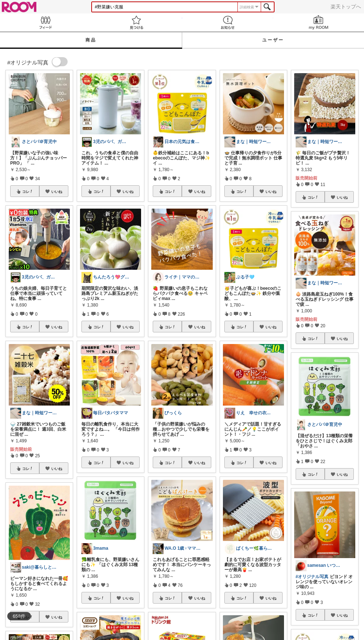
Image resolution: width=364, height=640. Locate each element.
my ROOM (319, 22)
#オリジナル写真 (312, 577)
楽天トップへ (346, 7)
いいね (57, 191)
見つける (136, 22)
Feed (45, 22)
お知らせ (228, 22)
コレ (28, 191)
